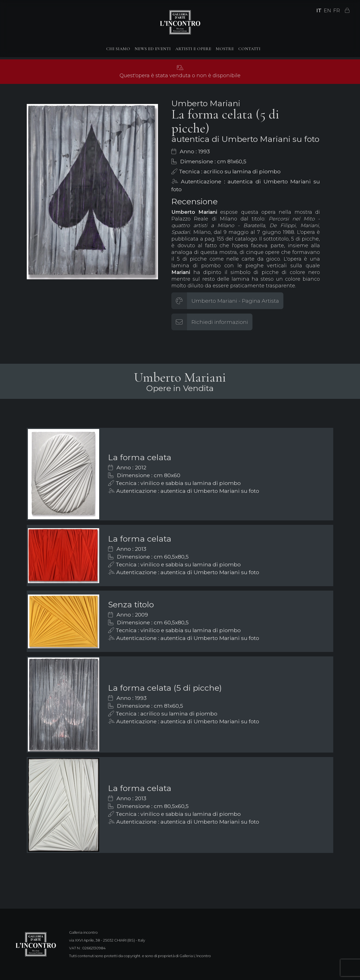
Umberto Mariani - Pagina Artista (235, 301)
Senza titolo (131, 604)
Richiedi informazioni (220, 322)
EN (327, 11)
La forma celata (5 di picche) (165, 688)
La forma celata (140, 457)
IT (319, 11)
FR (337, 11)
